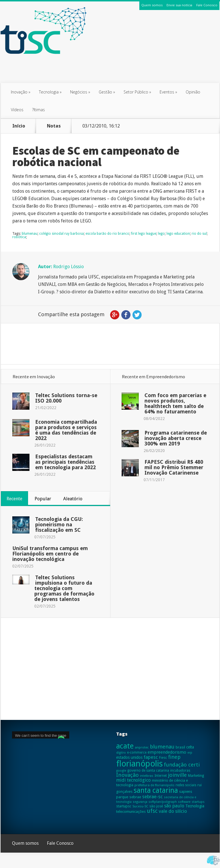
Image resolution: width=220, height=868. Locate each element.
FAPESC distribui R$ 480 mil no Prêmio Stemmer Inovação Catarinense (174, 467)
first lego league (144, 234)
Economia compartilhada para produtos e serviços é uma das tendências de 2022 (66, 430)
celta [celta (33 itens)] (190, 747)
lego (161, 234)
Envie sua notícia (179, 5)
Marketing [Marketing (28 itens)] (196, 776)
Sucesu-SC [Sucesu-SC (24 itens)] (140, 806)
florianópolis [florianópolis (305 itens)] (139, 764)
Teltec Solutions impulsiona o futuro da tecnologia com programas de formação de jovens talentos (64, 588)
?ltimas (38, 110)
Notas (54, 126)
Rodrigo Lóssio (69, 267)
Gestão (107, 92)
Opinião (193, 92)
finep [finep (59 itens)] (174, 757)
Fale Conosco (207, 5)
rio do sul (199, 234)
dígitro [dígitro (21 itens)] (121, 753)
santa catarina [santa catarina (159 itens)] (156, 790)
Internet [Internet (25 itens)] (161, 776)
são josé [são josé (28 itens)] (156, 806)
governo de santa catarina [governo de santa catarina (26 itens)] (148, 771)
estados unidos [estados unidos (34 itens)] (129, 757)
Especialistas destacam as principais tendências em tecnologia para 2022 (66, 462)
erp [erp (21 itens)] (190, 753)
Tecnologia (50, 92)
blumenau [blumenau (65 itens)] (162, 747)
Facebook (126, 315)
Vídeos (17, 110)
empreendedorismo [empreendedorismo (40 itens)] (167, 752)
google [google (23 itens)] (121, 771)
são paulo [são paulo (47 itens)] (174, 806)
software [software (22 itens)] (184, 802)
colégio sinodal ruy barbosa (62, 234)
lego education (178, 234)
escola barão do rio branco (107, 234)
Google (115, 315)
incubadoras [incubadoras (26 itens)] (180, 771)
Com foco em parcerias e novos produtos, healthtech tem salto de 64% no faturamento (175, 403)
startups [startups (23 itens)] (198, 802)
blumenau (30, 234)
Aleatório (73, 499)
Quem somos (152, 5)
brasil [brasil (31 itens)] (180, 747)
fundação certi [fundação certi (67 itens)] (182, 765)
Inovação (21, 92)
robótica (19, 237)
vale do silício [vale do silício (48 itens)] (173, 811)
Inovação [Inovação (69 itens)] (127, 775)
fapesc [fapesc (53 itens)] (151, 757)
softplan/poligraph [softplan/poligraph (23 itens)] (163, 802)
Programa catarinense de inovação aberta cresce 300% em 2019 (176, 438)
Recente (14, 499)
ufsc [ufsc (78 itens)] (152, 811)
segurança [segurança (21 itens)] (140, 802)
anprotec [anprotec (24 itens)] (142, 747)
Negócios (80, 92)
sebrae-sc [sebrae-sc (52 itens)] (152, 797)
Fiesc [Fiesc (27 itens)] (163, 757)
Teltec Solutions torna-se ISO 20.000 (66, 398)
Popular (43, 499)
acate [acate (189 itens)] (125, 746)
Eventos (168, 92)
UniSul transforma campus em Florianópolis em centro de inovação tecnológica (50, 554)
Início (19, 126)
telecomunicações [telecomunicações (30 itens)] (131, 812)
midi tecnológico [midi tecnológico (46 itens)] (133, 780)
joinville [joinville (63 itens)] (177, 775)
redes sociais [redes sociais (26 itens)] (186, 785)
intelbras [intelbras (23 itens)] (147, 776)
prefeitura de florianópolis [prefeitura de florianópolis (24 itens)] (154, 785)
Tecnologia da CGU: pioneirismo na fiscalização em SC (59, 524)
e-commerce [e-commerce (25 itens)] (137, 752)
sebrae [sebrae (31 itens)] (135, 797)
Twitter (137, 315)
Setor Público (137, 92)
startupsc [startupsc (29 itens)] (124, 806)
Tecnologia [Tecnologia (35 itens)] (195, 806)
